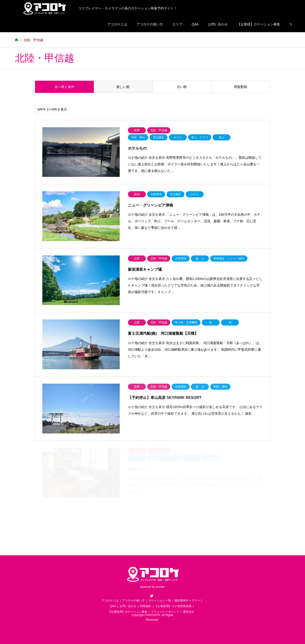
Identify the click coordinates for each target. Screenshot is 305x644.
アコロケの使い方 (150, 24)
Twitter (152, 596)
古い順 (182, 87)
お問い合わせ (218, 24)
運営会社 (189, 612)
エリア (177, 24)
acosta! (160, 587)
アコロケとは (117, 24)
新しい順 (123, 87)
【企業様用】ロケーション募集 (128, 612)
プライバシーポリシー (165, 612)
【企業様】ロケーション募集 (259, 24)
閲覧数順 (241, 87)
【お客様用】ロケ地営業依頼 (173, 606)
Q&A (195, 24)
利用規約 (146, 606)
